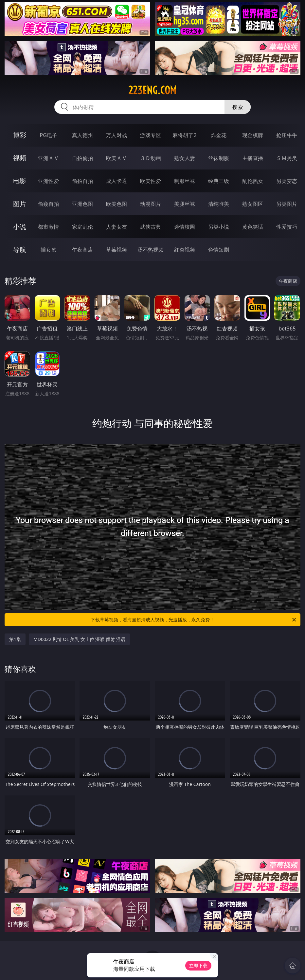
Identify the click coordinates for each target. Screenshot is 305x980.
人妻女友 (117, 227)
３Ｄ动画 (151, 158)
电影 (20, 181)
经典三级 (219, 181)
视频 (20, 158)
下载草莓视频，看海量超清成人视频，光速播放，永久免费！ (194, 620)
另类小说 (219, 227)
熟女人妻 (185, 158)
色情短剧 (219, 250)
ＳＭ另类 (287, 158)
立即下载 (198, 965)
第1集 (15, 639)
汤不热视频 (151, 250)
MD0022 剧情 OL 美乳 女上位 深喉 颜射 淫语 (79, 639)
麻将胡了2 (184, 135)
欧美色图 (117, 204)
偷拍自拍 (82, 181)
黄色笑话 (253, 227)
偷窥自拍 (48, 204)
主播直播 (253, 158)
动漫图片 (151, 204)
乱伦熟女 (253, 181)
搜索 (238, 107)
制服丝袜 (185, 181)
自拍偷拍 (82, 158)
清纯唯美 (219, 204)
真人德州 (82, 135)
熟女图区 (253, 204)
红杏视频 (185, 250)
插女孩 (48, 250)
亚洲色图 (82, 204)
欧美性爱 (151, 181)
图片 (20, 204)
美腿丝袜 (185, 204)
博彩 (20, 135)
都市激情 (48, 227)
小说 (20, 227)
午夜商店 (82, 250)
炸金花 (219, 135)
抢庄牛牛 (287, 135)
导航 (20, 249)
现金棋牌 (253, 135)
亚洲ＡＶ (48, 158)
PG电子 (49, 135)
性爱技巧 (287, 227)
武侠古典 (151, 227)
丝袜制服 (219, 158)
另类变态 (287, 181)
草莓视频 (117, 250)
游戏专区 (151, 135)
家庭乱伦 (82, 227)
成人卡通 (117, 181)
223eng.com (152, 90)
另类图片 (287, 204)
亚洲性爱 (48, 181)
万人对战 (117, 135)
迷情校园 (185, 227)
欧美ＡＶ (117, 158)
